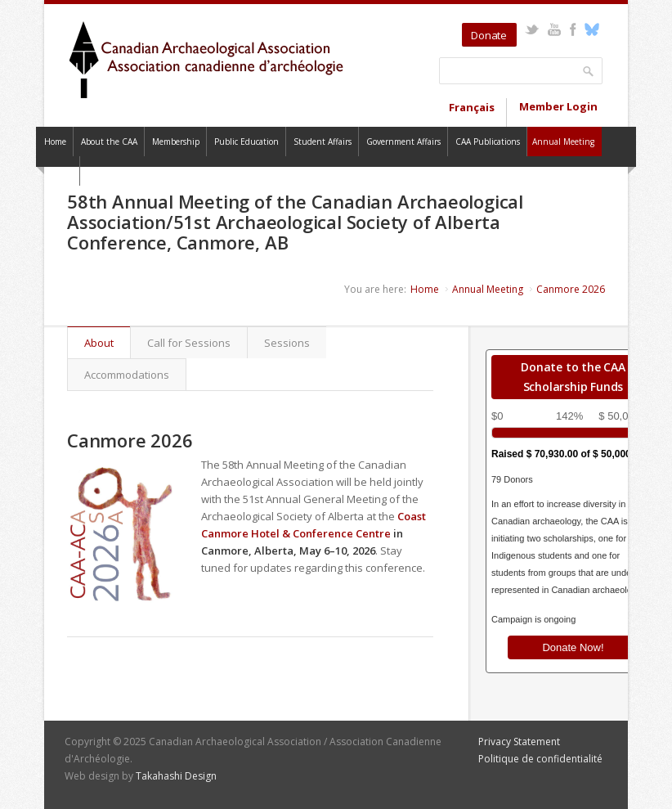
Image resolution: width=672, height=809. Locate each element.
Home (55, 142)
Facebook (573, 29)
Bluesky (591, 29)
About (107, 343)
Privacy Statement (519, 742)
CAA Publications (488, 142)
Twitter (532, 29)
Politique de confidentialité (540, 759)
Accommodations (127, 375)
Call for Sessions (189, 343)
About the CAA (109, 142)
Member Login (558, 106)
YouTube (554, 29)
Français (472, 107)
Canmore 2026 (571, 289)
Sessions (287, 343)
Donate (489, 35)
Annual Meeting (563, 142)
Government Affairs (403, 142)
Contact (58, 171)
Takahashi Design (176, 776)
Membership (176, 142)
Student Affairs (323, 142)
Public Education (246, 142)
